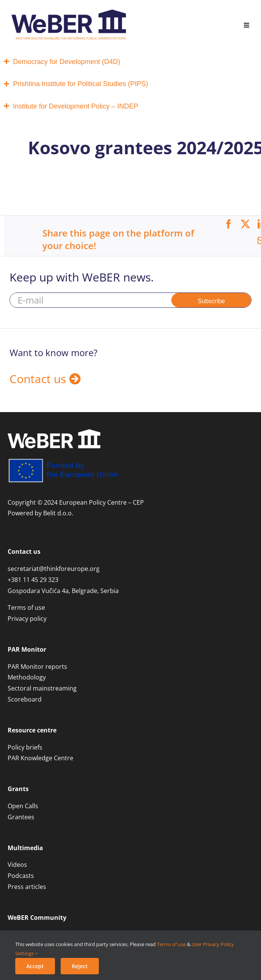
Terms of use (171, 944)
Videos (17, 865)
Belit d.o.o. (58, 513)
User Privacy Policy (213, 944)
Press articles (27, 887)
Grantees (21, 817)
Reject (80, 966)
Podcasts (21, 876)
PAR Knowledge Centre (40, 758)
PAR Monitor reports (37, 667)
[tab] (130, 62)
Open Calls (23, 806)
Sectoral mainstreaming (42, 688)
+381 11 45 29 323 (33, 580)
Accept (35, 966)
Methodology (27, 677)
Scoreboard (25, 699)
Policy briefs (25, 747)
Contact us (45, 379)
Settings (27, 953)
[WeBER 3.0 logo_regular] (69, 13)
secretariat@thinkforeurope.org (54, 569)
